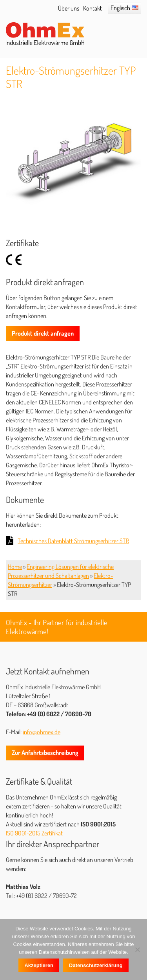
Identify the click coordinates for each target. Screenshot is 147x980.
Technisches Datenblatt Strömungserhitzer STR (73, 541)
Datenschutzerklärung (96, 965)
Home (15, 567)
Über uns (69, 8)
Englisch (120, 8)
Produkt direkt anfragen (43, 333)
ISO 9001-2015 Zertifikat (34, 833)
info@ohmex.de (42, 732)
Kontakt (93, 8)
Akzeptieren (39, 965)
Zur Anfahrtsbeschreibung (45, 753)
